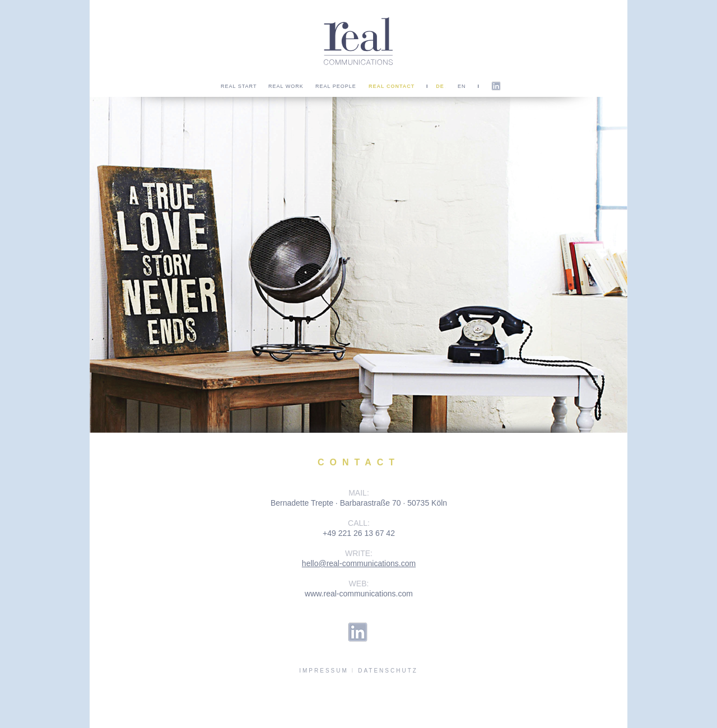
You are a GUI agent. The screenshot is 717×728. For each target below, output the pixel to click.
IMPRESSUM (324, 671)
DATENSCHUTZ (388, 671)
